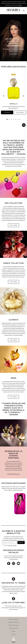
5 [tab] (16, 119)
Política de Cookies (14, 628)
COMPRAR (7, 112)
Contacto (14, 631)
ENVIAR (21, 542)
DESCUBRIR (13, 54)
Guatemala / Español (13, 619)
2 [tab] (9, 119)
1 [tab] (7, 119)
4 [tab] (14, 119)
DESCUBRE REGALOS (14, 474)
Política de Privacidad (14, 625)
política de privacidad (12, 546)
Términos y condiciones (13, 622)
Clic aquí (20, 5)
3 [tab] (11, 119)
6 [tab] (18, 119)
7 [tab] (20, 119)
